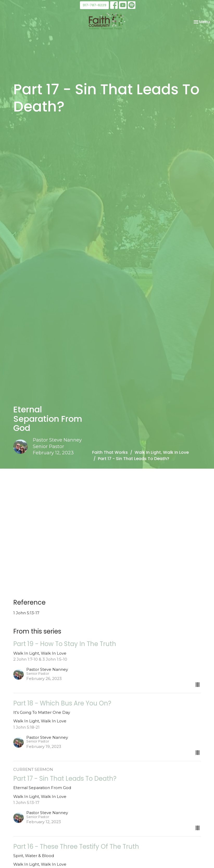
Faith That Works (110, 452)
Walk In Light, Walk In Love (162, 452)
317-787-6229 (94, 5)
